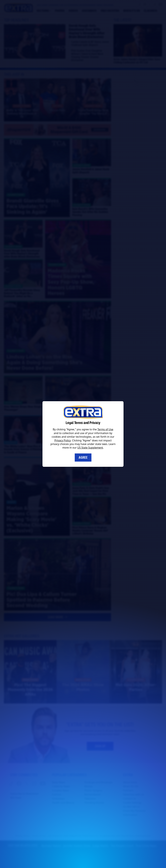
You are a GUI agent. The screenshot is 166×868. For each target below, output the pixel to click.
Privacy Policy (63, 440)
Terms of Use (105, 429)
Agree (83, 458)
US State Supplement (90, 448)
